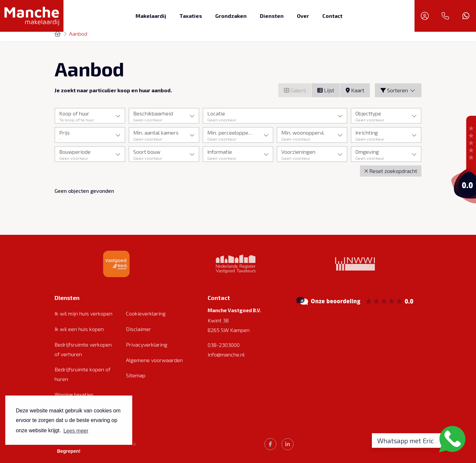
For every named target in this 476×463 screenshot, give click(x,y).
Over (303, 16)
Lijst (326, 90)
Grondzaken (231, 16)
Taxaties (191, 16)
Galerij (295, 90)
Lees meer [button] (76, 431)
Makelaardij (151, 16)
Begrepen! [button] (69, 451)
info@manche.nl (226, 354)
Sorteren (398, 90)
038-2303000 (224, 345)
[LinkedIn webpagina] (288, 444)
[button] (391, 171)
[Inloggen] (425, 16)
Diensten (272, 16)
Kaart (355, 90)
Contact (332, 16)
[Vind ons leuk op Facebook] (270, 444)
